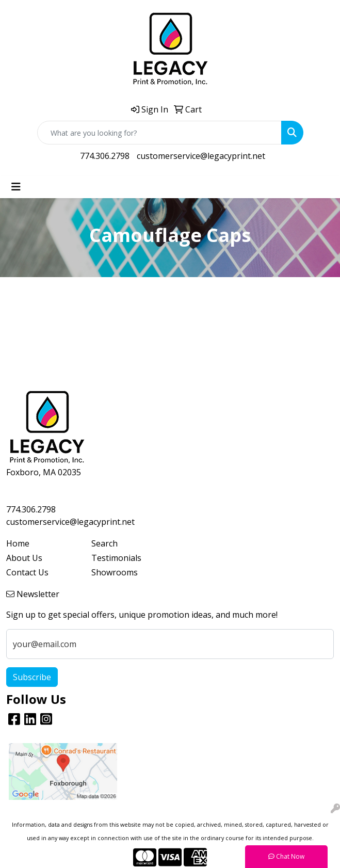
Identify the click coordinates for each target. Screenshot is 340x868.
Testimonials (116, 558)
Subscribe (32, 677)
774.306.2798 (105, 156)
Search (104, 543)
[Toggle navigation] (16, 187)
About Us (24, 558)
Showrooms (115, 572)
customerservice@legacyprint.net (201, 156)
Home (18, 543)
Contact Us (27, 572)
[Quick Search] (159, 133)
